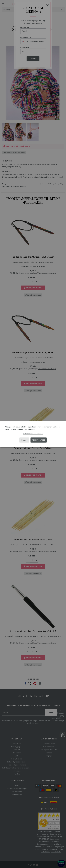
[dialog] (33, 434)
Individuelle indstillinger (33, 433)
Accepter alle (39, 440)
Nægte (24, 440)
